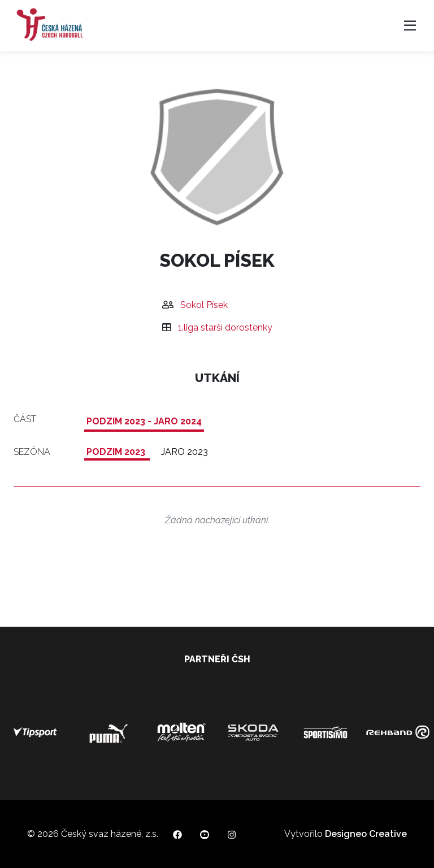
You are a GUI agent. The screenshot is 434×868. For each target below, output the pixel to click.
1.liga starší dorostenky (225, 327)
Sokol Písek (204, 305)
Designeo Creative (366, 834)
